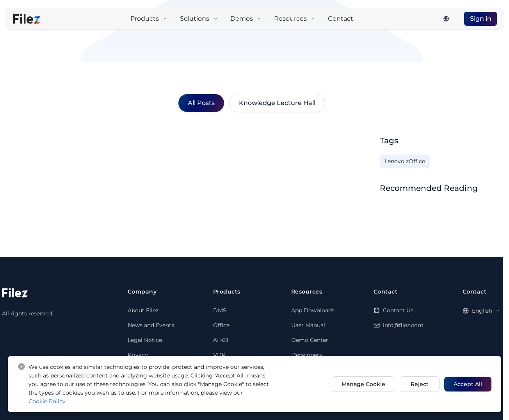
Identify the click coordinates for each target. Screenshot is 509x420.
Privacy (138, 355)
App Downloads (313, 310)
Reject (419, 384)
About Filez (143, 310)
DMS (220, 310)
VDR (219, 355)
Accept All (468, 384)
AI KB (221, 340)
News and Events (151, 325)
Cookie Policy (47, 401)
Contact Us (398, 310)
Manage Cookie (363, 384)
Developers (307, 355)
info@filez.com (403, 325)
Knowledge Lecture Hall (277, 103)
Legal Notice (145, 340)
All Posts (201, 103)
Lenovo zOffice (405, 161)
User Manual (308, 325)
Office (221, 325)
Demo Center (310, 340)
